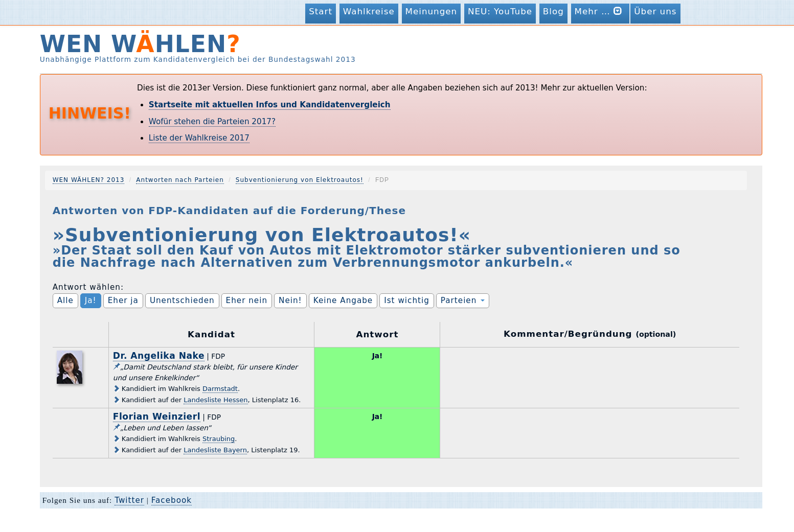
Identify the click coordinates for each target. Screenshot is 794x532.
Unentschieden (182, 300)
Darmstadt (220, 389)
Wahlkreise (369, 11)
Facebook (172, 500)
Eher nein (247, 300)
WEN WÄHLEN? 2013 (89, 180)
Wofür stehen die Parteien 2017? (212, 122)
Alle (65, 300)
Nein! (290, 300)
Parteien (463, 300)
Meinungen (432, 11)
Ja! (91, 300)
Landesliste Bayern (215, 450)
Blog (553, 11)
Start (321, 11)
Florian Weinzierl (157, 417)
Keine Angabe (343, 300)
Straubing (219, 439)
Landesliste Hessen (215, 400)
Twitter (129, 500)
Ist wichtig (407, 300)
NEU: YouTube (500, 11)
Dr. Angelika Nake (159, 356)
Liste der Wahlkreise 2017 (199, 138)
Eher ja (123, 300)
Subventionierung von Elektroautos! (300, 180)
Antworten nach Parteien (180, 180)
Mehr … (600, 11)
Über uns (655, 11)
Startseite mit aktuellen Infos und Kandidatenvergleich (270, 105)
